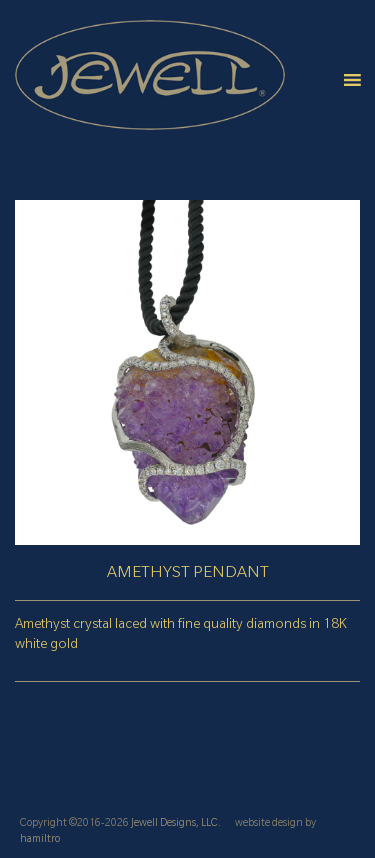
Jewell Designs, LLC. (176, 824)
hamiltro (40, 840)
